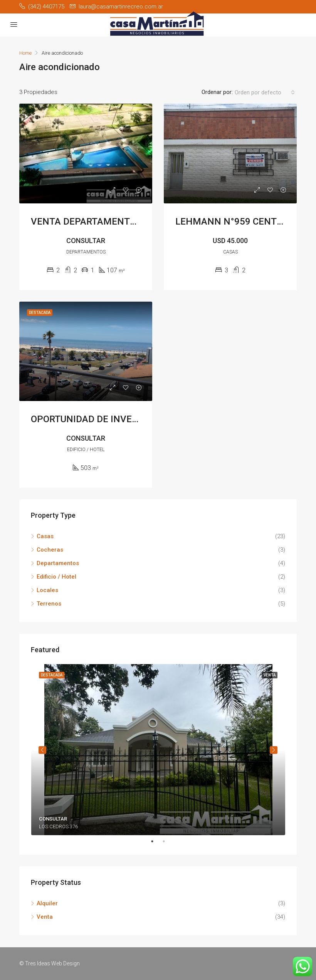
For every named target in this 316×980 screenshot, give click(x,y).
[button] (265, 92)
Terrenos (49, 604)
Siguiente (274, 750)
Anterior (42, 750)
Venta (45, 917)
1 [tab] (156, 841)
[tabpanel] (158, 750)
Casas (45, 536)
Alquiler (47, 903)
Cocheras (50, 550)
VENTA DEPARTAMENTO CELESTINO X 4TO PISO (134, 222)
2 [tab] (168, 841)
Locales (47, 590)
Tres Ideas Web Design (52, 963)
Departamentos (58, 563)
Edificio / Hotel (56, 577)
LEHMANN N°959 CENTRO (232, 222)
